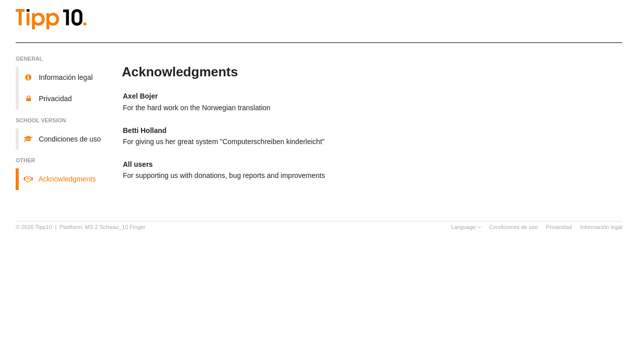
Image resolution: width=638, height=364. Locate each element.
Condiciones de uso (513, 227)
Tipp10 (44, 227)
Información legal (601, 227)
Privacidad (559, 227)
